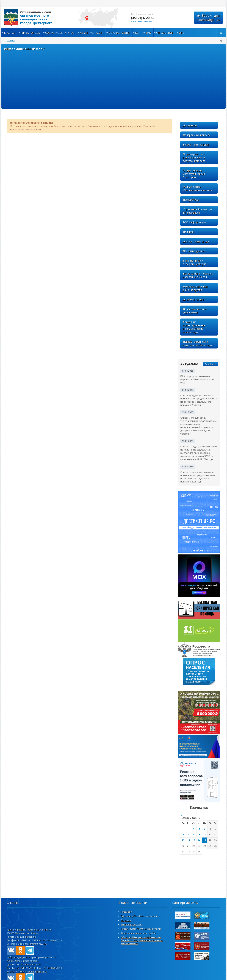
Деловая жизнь (119, 33)
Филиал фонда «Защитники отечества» (198, 188)
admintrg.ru (37, 18)
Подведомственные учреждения (195, 311)
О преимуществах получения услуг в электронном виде (194, 157)
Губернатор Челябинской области (139, 916)
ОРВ (182, 33)
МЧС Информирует (195, 222)
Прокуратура (191, 200)
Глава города (30, 33)
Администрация (92, 33)
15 (194, 840)
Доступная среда (193, 299)
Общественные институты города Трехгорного (194, 174)
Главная (10, 33)
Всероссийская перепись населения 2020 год (198, 275)
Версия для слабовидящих (208, 18)
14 (189, 840)
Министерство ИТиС (132, 925)
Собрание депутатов (60, 33)
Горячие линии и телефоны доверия (195, 262)
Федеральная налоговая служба (138, 933)
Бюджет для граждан (196, 145)
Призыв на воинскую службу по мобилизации (198, 343)
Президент (127, 912)
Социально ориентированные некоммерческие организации (194, 327)
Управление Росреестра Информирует (198, 211)
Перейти (210, 364)
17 (205, 840)
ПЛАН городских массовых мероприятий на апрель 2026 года (197, 379)
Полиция (188, 232)
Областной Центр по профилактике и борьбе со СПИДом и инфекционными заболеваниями (142, 940)
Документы (190, 125)
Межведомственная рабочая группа (195, 288)
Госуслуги (126, 920)
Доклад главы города (196, 241)
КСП (138, 33)
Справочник (165, 33)
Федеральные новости (197, 135)
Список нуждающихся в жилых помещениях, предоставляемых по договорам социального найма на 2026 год (199, 400)
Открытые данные (194, 251)
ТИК (148, 33)
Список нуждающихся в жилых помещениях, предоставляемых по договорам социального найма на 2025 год (199, 477)
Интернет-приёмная (142, 21)
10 (205, 835)
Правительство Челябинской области (141, 929)
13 (183, 840)
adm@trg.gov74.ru (38, 944)
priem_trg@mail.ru (38, 972)
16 (199, 840)
